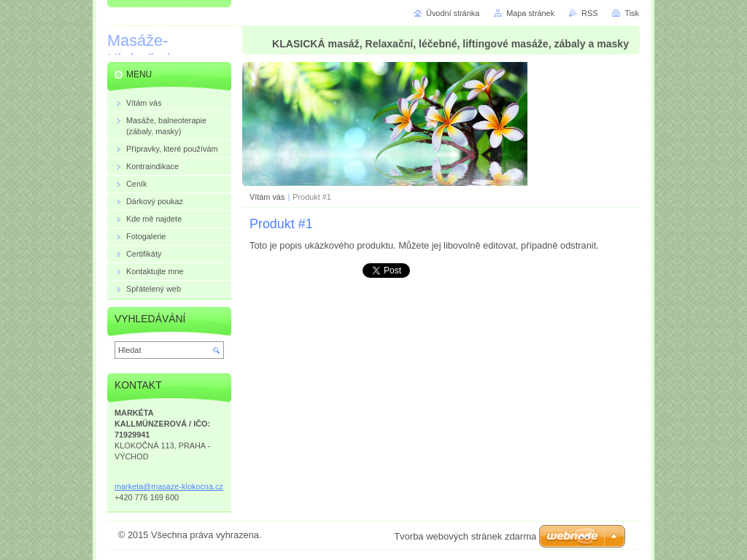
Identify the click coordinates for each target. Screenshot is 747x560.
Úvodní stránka (453, 13)
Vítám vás (267, 197)
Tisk (632, 13)
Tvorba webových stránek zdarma (465, 536)
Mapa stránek (530, 13)
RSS (589, 13)
